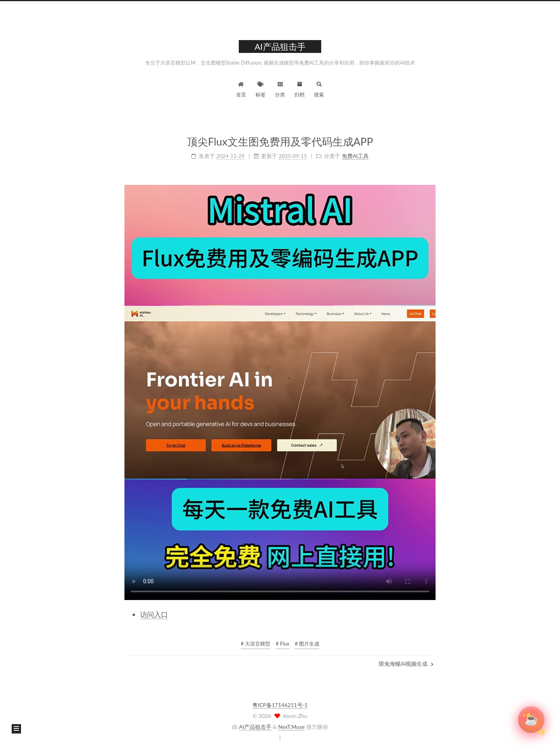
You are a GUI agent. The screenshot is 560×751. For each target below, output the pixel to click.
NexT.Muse (291, 727)
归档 (299, 89)
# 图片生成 (307, 644)
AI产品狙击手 (255, 727)
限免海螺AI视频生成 (406, 664)
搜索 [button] (319, 89)
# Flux (283, 644)
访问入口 (154, 614)
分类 (280, 89)
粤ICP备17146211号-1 (280, 705)
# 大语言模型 (255, 644)
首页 (241, 89)
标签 (261, 89)
